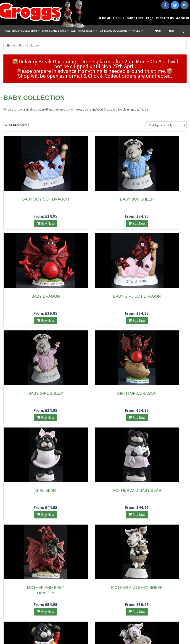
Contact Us (165, 18)
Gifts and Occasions (115, 31)
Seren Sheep (158, 491)
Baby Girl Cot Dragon (32, 296)
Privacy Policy (106, 628)
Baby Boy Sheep (95, 199)
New (7, 31)
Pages (138, 31)
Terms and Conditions (79, 628)
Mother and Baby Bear (95, 393)
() (158, 31)
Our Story (135, 18)
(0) (171, 31)
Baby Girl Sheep (95, 296)
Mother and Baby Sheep (32, 491)
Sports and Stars (55, 31)
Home (104, 18)
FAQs (150, 18)
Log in (182, 18)
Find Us (119, 18)
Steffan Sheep (95, 588)
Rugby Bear (95, 491)
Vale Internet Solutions (149, 628)
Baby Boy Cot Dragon (32, 199)
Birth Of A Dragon (158, 296)
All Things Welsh (84, 31)
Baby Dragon (158, 199)
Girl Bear (32, 393)
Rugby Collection (26, 31)
